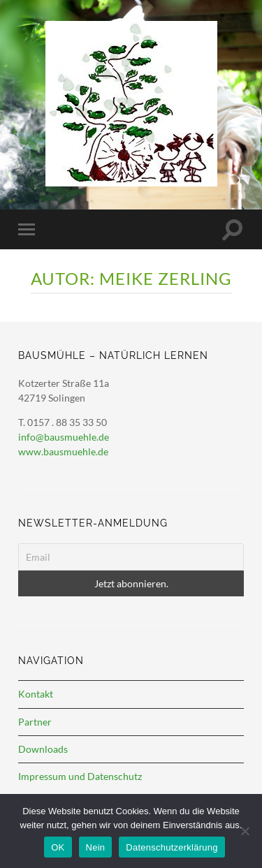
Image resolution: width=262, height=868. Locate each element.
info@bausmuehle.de (64, 437)
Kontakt (36, 694)
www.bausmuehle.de (63, 451)
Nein (96, 847)
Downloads (43, 749)
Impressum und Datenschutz (80, 776)
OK (58, 847)
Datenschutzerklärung (172, 847)
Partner (35, 722)
